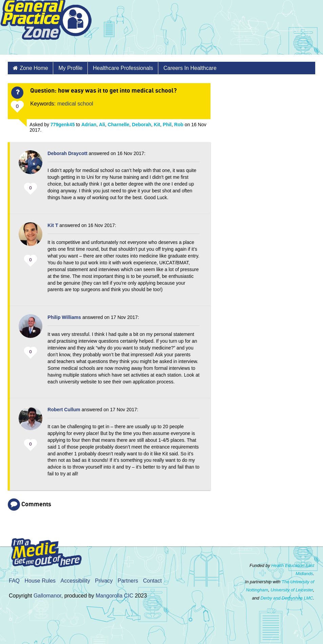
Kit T (53, 225)
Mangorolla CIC (114, 596)
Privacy (104, 581)
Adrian (89, 125)
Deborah (142, 125)
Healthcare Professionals (123, 68)
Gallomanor (47, 596)
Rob (179, 125)
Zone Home (34, 68)
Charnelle (119, 125)
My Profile (70, 68)
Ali (102, 125)
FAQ (14, 581)
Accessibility (75, 581)
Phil (167, 125)
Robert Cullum (64, 410)
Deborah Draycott (67, 153)
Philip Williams (64, 317)
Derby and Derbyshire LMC (287, 598)
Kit (157, 125)
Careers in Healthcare (190, 68)
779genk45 (63, 125)
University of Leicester (292, 590)
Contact (152, 581)
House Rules (40, 581)
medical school (75, 104)
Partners (128, 581)
